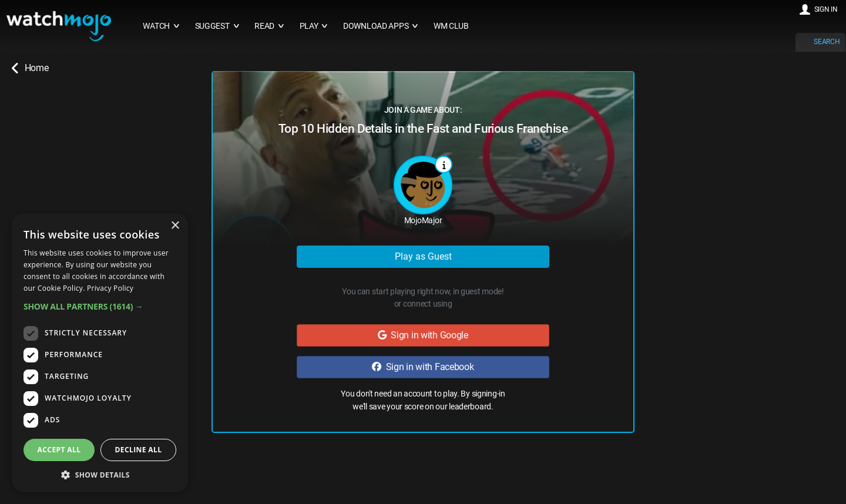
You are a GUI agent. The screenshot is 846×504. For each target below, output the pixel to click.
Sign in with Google (423, 335)
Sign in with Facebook (423, 367)
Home (30, 68)
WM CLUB (451, 26)
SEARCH (827, 42)
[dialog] (100, 353)
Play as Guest (423, 256)
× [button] (175, 226)
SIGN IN (826, 9)
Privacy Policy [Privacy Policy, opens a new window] (110, 288)
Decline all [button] (139, 450)
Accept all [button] (59, 450)
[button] (100, 306)
